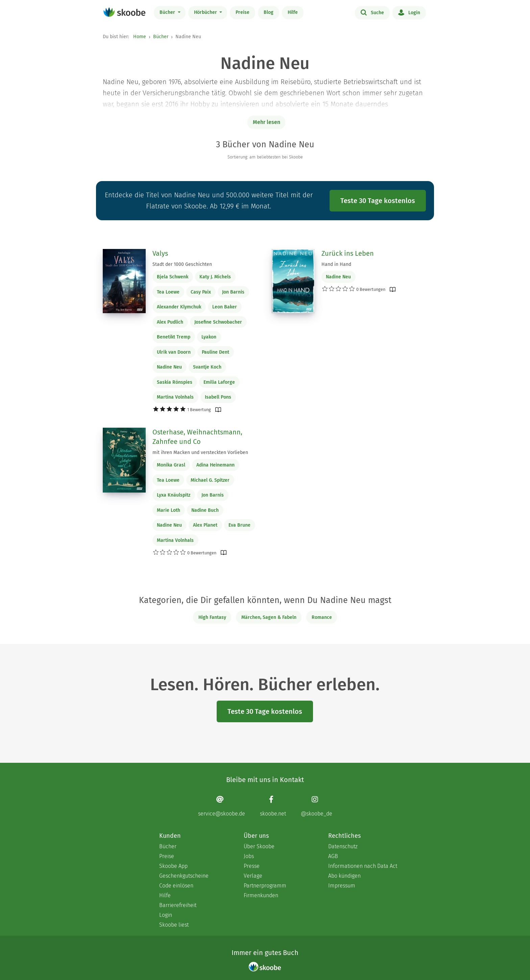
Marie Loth (168, 510)
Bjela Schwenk (173, 277)
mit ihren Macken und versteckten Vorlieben (200, 453)
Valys (160, 253)
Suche (372, 12)
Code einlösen (176, 886)
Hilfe (293, 12)
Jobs (249, 856)
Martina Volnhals (175, 397)
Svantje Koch (207, 367)
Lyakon (209, 337)
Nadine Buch (205, 510)
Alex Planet (205, 525)
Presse (252, 866)
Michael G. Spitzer (210, 480)
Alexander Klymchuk (179, 307)
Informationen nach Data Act (363, 866)
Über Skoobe (259, 846)
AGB (333, 856)
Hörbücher (206, 12)
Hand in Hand (336, 264)
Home (140, 37)
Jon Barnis (233, 292)
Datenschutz (343, 846)
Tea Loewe (168, 292)
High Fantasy (212, 617)
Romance (322, 617)
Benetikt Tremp (174, 337)
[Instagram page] (317, 806)
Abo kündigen (344, 876)
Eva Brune (239, 525)
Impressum (342, 886)
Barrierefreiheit (178, 905)
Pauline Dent (215, 352)
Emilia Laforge (219, 382)
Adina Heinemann (215, 465)
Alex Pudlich (170, 322)
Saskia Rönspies (175, 382)
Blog (269, 12)
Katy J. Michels (215, 277)
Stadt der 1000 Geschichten (182, 264)
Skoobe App (173, 866)
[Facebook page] (273, 806)
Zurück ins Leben (348, 253)
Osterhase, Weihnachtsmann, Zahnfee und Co (197, 437)
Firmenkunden (261, 895)
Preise (243, 12)
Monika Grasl (171, 465)
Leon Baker (225, 307)
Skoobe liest (174, 925)
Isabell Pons (218, 397)
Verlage (253, 876)
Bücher (168, 12)
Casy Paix (201, 292)
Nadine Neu (169, 367)
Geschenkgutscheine (184, 876)
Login (409, 12)
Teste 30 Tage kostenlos (378, 201)
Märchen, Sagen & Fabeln (269, 617)
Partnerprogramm (265, 886)
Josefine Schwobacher (218, 322)
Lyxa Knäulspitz (174, 495)
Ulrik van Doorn (174, 352)
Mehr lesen (267, 122)
